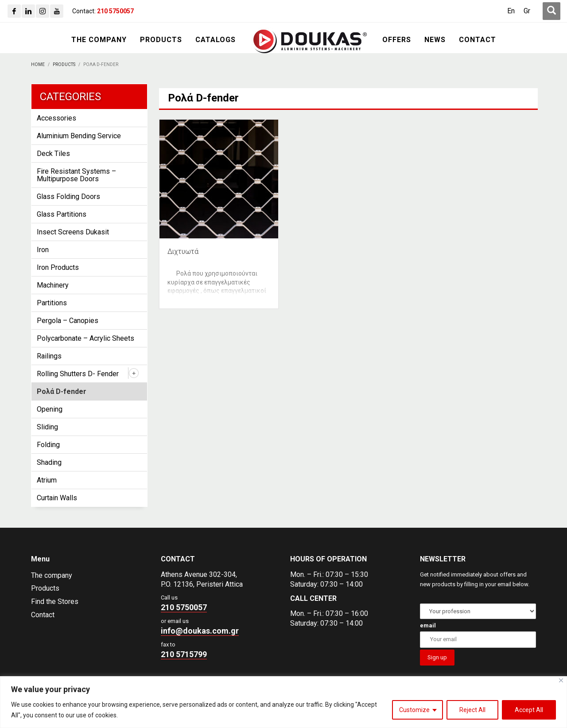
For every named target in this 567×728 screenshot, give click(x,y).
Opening (50, 409)
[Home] (38, 64)
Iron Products (58, 267)
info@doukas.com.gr (200, 631)
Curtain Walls (57, 498)
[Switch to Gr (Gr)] (527, 11)
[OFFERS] (397, 40)
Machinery (53, 285)
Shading (49, 462)
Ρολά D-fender (62, 391)
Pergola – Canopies (68, 321)
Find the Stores (55, 601)
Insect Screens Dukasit (73, 232)
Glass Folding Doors (68, 197)
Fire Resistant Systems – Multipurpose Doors (76, 175)
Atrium (47, 480)
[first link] (551, 11)
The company (52, 575)
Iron (43, 250)
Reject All (472, 710)
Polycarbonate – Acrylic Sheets (85, 338)
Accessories (56, 118)
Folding (48, 445)
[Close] (561, 680)
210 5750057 (184, 607)
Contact (43, 615)
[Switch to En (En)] (511, 11)
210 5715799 (184, 654)
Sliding (47, 427)
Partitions (52, 303)
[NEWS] (435, 40)
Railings (49, 356)
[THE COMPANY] (99, 40)
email (428, 625)
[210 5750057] (115, 11)
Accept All (529, 710)
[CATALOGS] (216, 40)
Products (45, 588)
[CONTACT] (478, 40)
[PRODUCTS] (161, 40)
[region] (283, 702)
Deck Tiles (53, 154)
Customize (414, 710)
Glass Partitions (62, 214)
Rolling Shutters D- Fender (78, 374)
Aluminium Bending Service (79, 136)
